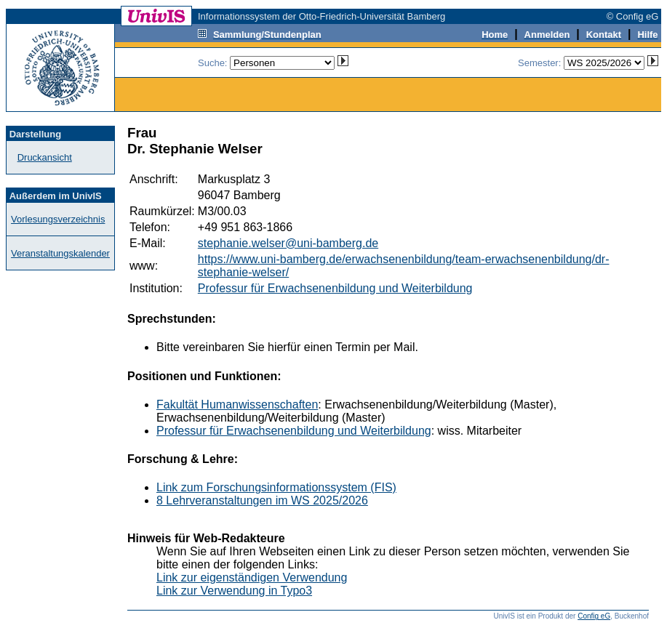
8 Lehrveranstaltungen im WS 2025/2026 (262, 500)
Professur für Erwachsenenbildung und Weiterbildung (335, 288)
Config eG (594, 616)
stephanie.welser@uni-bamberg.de (288, 243)
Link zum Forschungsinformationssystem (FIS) (276, 487)
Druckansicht (45, 157)
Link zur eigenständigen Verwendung (252, 577)
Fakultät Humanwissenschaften (237, 404)
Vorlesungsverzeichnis (58, 219)
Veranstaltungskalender (60, 253)
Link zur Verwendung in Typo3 (234, 591)
